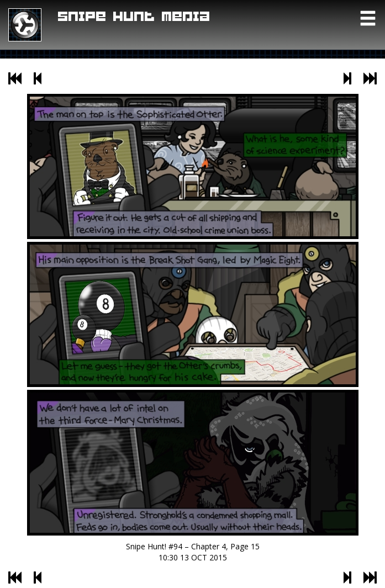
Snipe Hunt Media (134, 17)
